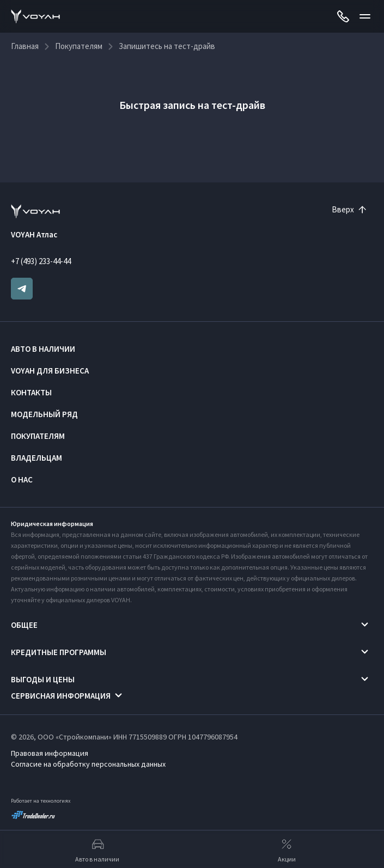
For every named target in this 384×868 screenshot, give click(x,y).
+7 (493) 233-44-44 (41, 261)
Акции (287, 849)
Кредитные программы (59, 652)
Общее (24, 625)
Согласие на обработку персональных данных (88, 764)
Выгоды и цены (43, 679)
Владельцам (36, 458)
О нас (22, 479)
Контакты (31, 392)
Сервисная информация (61, 696)
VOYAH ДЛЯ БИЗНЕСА (50, 371)
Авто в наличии (43, 349)
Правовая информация (50, 753)
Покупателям (38, 436)
